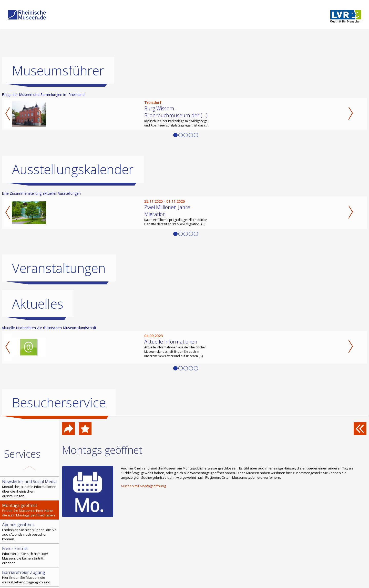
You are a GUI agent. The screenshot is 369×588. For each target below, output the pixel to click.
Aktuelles (38, 304)
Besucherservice (59, 403)
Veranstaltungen (59, 268)
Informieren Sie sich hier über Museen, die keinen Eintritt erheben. (30, 555)
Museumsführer (58, 71)
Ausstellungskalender (73, 169)
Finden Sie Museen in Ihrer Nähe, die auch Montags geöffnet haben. (30, 510)
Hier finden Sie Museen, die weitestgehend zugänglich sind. (30, 577)
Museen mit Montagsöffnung (143, 486)
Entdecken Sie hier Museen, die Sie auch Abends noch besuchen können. (30, 532)
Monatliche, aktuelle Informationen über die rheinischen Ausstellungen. (30, 488)
